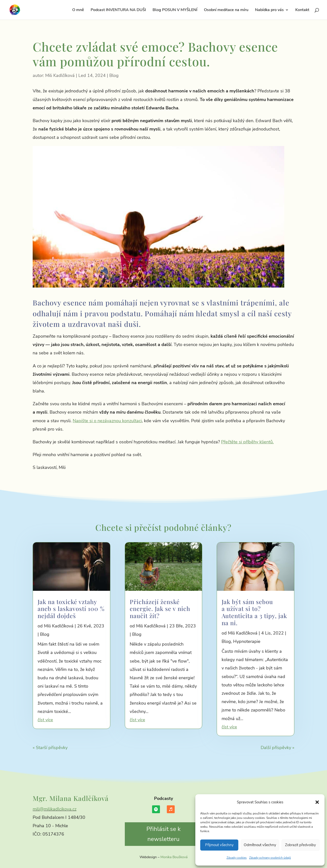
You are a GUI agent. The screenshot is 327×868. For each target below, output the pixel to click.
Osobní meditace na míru (226, 10)
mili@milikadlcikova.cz (55, 809)
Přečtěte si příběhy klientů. (247, 442)
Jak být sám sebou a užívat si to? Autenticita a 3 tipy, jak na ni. (254, 612)
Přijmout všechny (219, 845)
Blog (114, 75)
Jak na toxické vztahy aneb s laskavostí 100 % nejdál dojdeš (71, 609)
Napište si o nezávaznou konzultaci (107, 421)
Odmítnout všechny (260, 845)
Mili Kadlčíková (60, 75)
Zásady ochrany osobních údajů (270, 858)
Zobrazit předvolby (300, 845)
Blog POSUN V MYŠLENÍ (175, 10)
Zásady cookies (237, 858)
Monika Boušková (174, 857)
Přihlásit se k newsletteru (163, 834)
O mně (78, 10)
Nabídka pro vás (269, 10)
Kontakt (302, 10)
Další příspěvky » (277, 748)
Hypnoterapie (247, 641)
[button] (317, 802)
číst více (45, 720)
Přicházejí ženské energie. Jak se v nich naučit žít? (160, 609)
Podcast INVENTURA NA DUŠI (118, 10)
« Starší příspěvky (50, 748)
